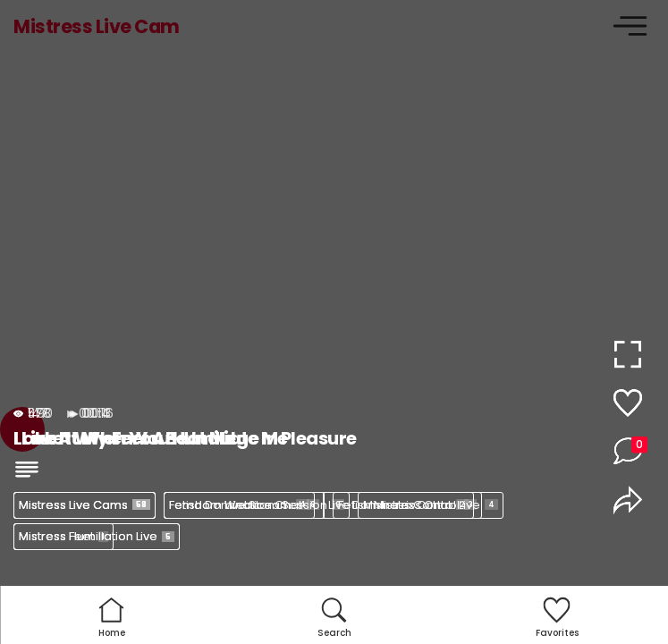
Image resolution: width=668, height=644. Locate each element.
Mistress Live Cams (85, 505)
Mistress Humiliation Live (97, 536)
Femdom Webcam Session (257, 505)
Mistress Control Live (431, 505)
